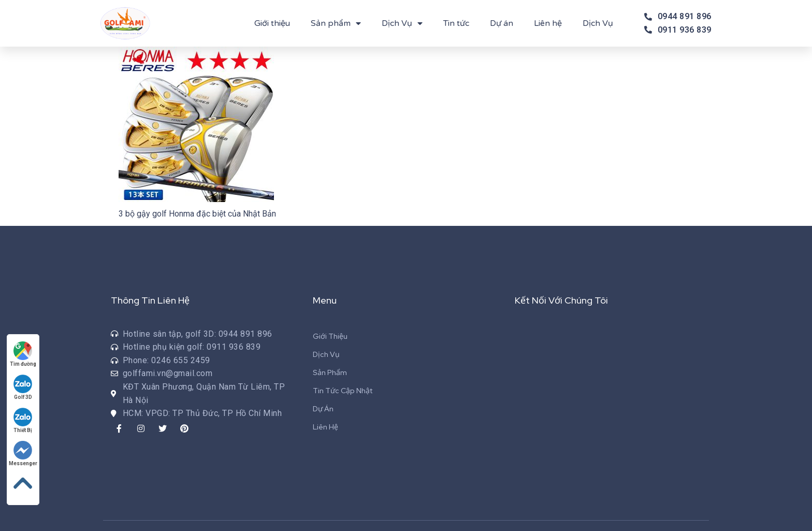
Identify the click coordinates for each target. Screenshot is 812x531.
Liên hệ (548, 23)
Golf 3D (23, 387)
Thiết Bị (23, 420)
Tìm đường (23, 354)
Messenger (23, 454)
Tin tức (456, 23)
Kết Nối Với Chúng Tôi (561, 300)
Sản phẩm (336, 23)
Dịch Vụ (402, 23)
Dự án (502, 23)
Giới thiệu (272, 23)
